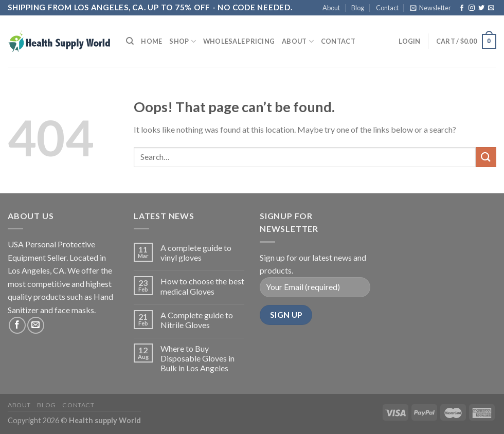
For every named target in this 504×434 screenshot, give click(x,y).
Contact (387, 8)
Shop (182, 41)
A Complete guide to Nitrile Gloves (197, 320)
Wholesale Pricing (239, 41)
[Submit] (486, 157)
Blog (358, 8)
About (331, 8)
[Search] (130, 41)
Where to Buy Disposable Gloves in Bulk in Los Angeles (197, 358)
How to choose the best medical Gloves (202, 286)
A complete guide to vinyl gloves (196, 252)
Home (151, 41)
